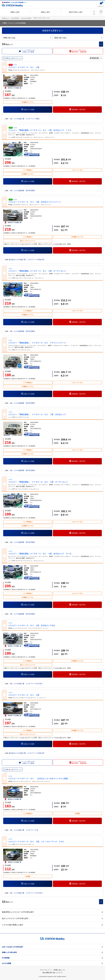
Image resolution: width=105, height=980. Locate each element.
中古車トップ (5, 18)
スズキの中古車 (15, 18)
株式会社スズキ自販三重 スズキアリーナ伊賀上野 (27, 260)
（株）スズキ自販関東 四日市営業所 (22, 191)
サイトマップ (45, 970)
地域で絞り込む (78, 38)
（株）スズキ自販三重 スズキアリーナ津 (23, 830)
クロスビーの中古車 (26, 18)
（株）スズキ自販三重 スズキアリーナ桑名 (24, 119)
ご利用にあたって (59, 970)
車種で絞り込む (27, 38)
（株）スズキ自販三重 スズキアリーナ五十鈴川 (26, 684)
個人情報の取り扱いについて (52, 973)
